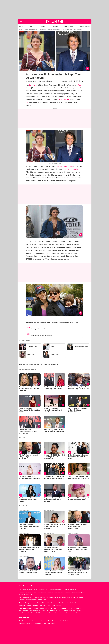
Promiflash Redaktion (45, 81)
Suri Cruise (33, 85)
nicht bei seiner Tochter (64, 166)
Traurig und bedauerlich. (39, 329)
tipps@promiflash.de (52, 365)
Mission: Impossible (72, 169)
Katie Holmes (64, 100)
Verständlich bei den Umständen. (42, 336)
